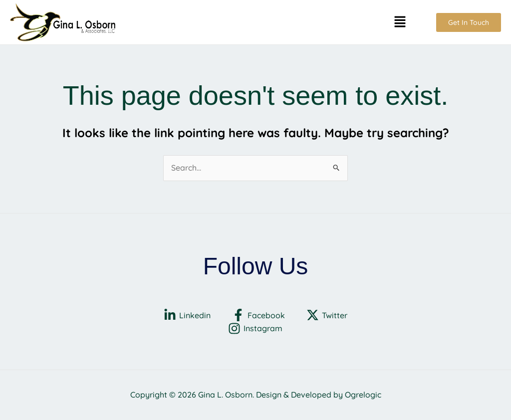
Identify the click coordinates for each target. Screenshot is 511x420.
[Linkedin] (187, 315)
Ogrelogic (363, 395)
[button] (400, 22)
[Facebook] (259, 315)
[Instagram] (255, 328)
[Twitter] (327, 315)
